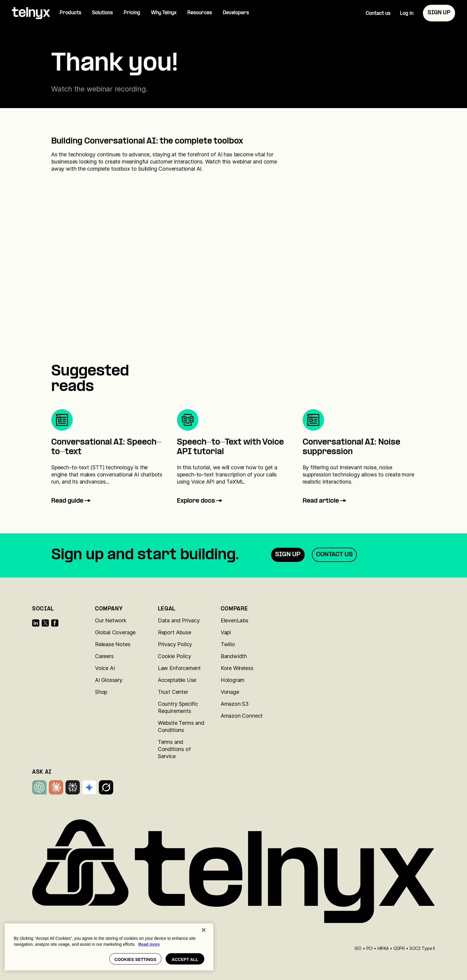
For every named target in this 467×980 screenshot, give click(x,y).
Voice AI (105, 668)
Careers (104, 656)
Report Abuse (175, 632)
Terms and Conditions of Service (174, 749)
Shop (101, 692)
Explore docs (200, 501)
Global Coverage (115, 632)
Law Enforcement (179, 668)
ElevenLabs (235, 620)
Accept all (185, 959)
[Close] (204, 930)
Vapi (226, 632)
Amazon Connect (242, 716)
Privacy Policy (175, 644)
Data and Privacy (179, 620)
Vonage (230, 692)
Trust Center (173, 692)
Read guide (71, 501)
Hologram (233, 680)
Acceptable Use (177, 680)
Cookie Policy (175, 656)
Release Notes (113, 644)
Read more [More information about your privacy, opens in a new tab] (149, 944)
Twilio (228, 644)
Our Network (111, 620)
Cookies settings (135, 959)
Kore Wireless (237, 668)
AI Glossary (109, 680)
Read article (325, 501)
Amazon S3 (235, 704)
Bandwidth (234, 656)
